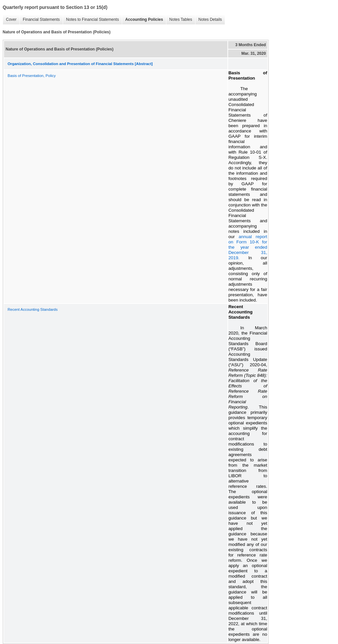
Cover (11, 19)
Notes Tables (181, 19)
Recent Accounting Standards (33, 309)
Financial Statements (41, 19)
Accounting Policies (144, 19)
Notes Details (210, 19)
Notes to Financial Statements (92, 19)
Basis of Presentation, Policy (32, 76)
